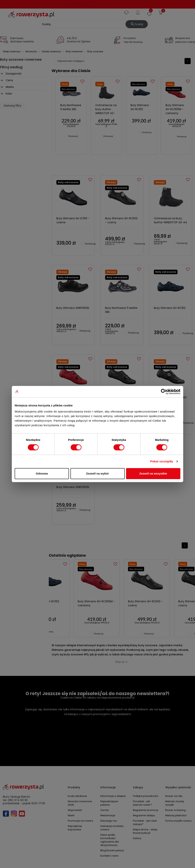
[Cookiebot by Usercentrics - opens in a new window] (164, 392)
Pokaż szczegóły (162, 461)
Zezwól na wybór (97, 473)
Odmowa (42, 473)
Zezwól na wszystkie (153, 473)
